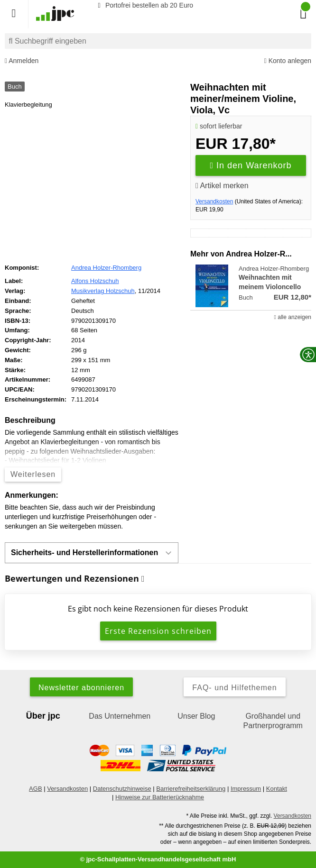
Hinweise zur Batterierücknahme (160, 797)
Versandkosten (214, 201)
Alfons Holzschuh (95, 281)
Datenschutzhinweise (122, 789)
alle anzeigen (293, 317)
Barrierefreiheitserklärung (191, 789)
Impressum (246, 789)
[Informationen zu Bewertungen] (143, 579)
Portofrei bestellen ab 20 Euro (144, 5)
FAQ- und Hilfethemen (234, 688)
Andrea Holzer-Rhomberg (106, 268)
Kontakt (277, 789)
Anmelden (22, 61)
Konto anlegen (288, 61)
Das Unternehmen (120, 716)
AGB (35, 789)
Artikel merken (222, 186)
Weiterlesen (33, 474)
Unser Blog (196, 716)
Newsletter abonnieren (81, 688)
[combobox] (158, 41)
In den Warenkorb (251, 165)
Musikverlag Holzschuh (103, 291)
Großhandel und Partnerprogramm (273, 721)
